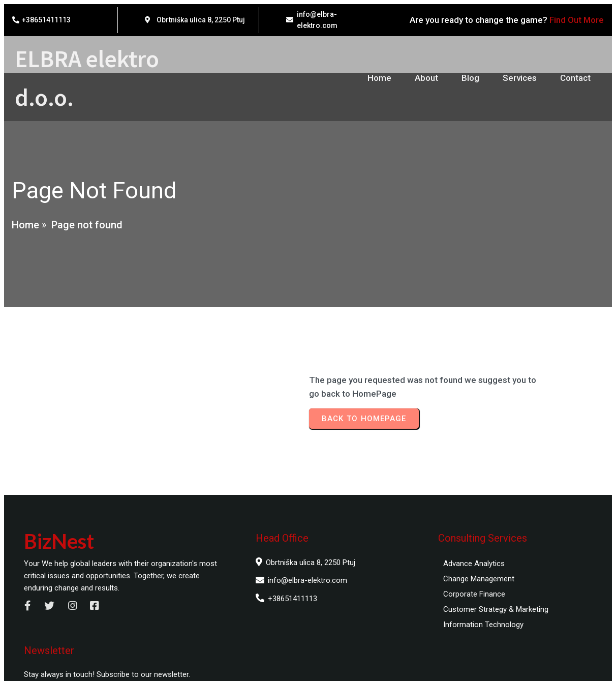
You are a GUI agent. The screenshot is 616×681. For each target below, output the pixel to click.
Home (24, 231)
